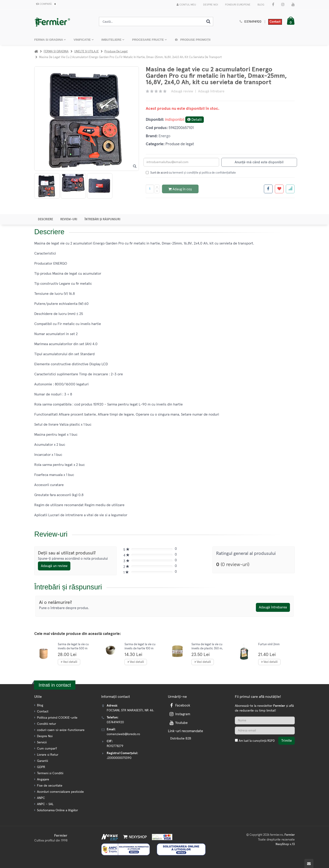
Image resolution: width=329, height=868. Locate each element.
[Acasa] (36, 52)
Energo (164, 136)
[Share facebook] (268, 189)
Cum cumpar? (47, 749)
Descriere (45, 219)
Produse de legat (116, 52)
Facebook (179, 705)
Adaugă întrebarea (273, 607)
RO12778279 (115, 746)
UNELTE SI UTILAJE (86, 52)
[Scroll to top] (309, 863)
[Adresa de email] (265, 731)
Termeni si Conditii (50, 773)
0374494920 (253, 22)
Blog (261, 5)
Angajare (43, 779)
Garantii (42, 761)
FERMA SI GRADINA (49, 40)
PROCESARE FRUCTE (148, 40)
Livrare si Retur (48, 755)
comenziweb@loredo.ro (123, 734)
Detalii (195, 120)
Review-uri (69, 219)
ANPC (41, 798)
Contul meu (186, 5)
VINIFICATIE (82, 40)
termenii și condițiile (185, 173)
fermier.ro (277, 835)
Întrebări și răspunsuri (102, 219)
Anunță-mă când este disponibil (259, 162)
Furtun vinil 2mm (269, 644)
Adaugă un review (54, 566)
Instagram (179, 714)
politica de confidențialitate (219, 173)
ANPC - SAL (45, 804)
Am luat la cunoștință (257, 741)
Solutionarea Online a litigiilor (57, 810)
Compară (45, 4)
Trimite (287, 741)
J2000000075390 (119, 758)
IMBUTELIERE (112, 40)
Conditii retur (46, 724)
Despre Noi (211, 5)
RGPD (271, 741)
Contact (275, 22)
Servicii (42, 742)
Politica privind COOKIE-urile (57, 718)
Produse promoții (193, 40)
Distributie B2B (181, 739)
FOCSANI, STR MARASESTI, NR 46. (130, 710)
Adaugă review (182, 91)
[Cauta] (208, 21)
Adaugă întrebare (211, 91)
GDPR (41, 767)
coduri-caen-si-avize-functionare (61, 730)
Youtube (178, 723)
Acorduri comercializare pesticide (60, 792)
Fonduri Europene (238, 5)
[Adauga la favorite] (279, 189)
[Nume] (265, 720)
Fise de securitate (50, 786)
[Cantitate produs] (150, 189)
